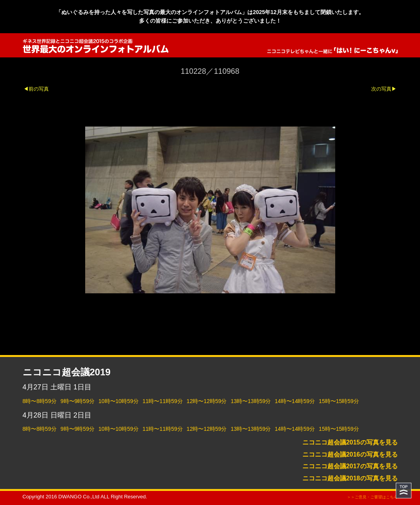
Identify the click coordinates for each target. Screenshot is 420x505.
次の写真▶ (384, 89)
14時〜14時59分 (295, 401)
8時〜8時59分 (40, 401)
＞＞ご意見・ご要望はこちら (372, 497)
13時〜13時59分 (251, 401)
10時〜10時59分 (119, 401)
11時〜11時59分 (163, 401)
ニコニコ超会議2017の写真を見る (350, 466)
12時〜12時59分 (207, 401)
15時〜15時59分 (339, 401)
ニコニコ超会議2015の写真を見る (350, 442)
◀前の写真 (36, 89)
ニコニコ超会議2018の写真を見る (350, 478)
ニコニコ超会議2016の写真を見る (350, 454)
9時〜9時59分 (78, 401)
